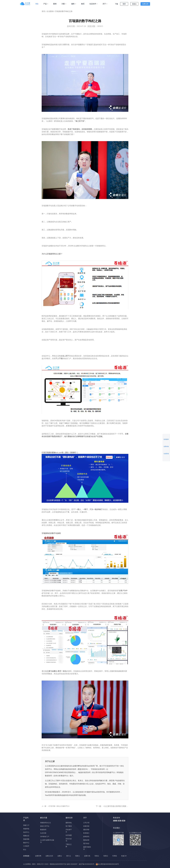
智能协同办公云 (46, 823)
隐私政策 (86, 840)
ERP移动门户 (45, 837)
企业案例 (50, 11)
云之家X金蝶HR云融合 (47, 841)
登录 (124, 4)
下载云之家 (69, 845)
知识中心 (26, 832)
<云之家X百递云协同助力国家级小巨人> (119, 806)
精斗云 (69, 856)
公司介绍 (86, 823)
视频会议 (26, 836)
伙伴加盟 (69, 835)
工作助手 (26, 846)
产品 (45, 4)
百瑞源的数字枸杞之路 (64, 11)
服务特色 (69, 823)
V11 (37, 4)
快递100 (124, 856)
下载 (116, 4)
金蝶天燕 (87, 856)
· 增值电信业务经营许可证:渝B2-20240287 (63, 864)
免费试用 (145, 4)
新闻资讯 (86, 837)
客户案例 (69, 826)
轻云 (25, 850)
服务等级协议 (87, 848)
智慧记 (106, 856)
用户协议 (86, 844)
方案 (63, 4)
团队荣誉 (86, 830)
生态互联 (43, 833)
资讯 (43, 11)
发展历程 (86, 826)
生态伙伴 (93, 4)
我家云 (78, 856)
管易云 (97, 856)
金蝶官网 (38, 856)
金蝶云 (60, 856)
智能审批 (26, 829)
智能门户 (26, 825)
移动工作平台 (45, 826)
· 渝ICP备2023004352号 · (87, 864)
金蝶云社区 (49, 856)
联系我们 (86, 833)
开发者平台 (69, 831)
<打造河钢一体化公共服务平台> (59, 806)
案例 (55, 4)
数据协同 (43, 830)
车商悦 (115, 856)
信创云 (134, 4)
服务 (73, 4)
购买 (83, 4)
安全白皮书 (69, 840)
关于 (104, 4)
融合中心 (26, 843)
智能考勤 (26, 839)
